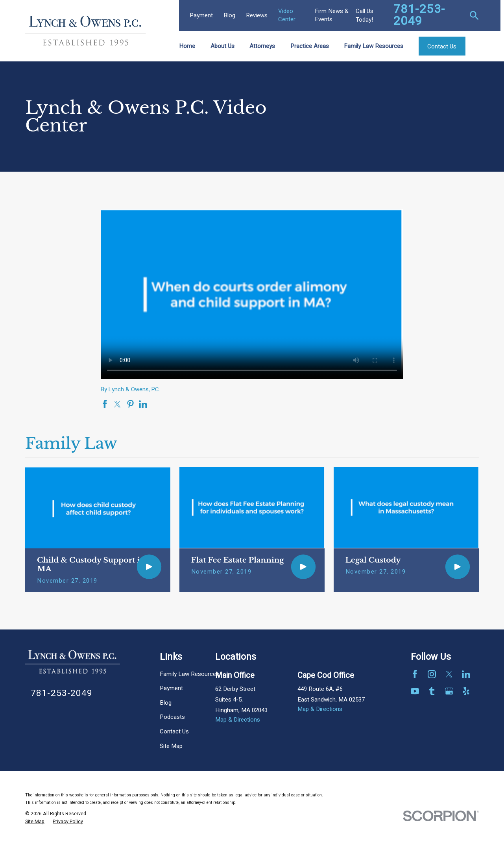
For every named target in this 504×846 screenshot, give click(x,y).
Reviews (257, 15)
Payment (201, 15)
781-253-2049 (419, 15)
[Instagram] (432, 674)
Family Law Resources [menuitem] (374, 46)
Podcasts (172, 717)
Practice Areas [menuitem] (310, 46)
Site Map (171, 746)
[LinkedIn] (466, 674)
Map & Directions (238, 720)
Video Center (287, 15)
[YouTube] (415, 691)
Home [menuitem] (187, 46)
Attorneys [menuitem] (262, 46)
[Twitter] (449, 674)
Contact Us (174, 731)
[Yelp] (466, 691)
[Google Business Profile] (449, 691)
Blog (229, 15)
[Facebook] (415, 674)
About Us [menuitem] (222, 46)
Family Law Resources (189, 674)
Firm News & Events (332, 15)
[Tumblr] (432, 691)
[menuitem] (35, 822)
